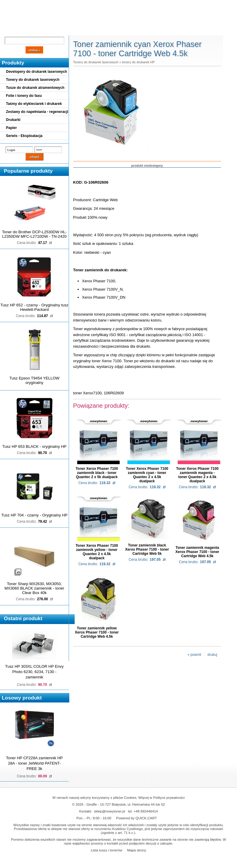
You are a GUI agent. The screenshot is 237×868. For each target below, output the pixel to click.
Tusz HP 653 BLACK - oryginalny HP (34, 446)
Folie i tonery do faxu (24, 96)
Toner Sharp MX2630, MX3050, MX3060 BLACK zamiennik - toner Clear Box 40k (34, 588)
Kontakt (101, 30)
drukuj (212, 655)
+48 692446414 (146, 811)
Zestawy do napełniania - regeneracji (37, 112)
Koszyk (161, 4)
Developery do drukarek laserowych (36, 72)
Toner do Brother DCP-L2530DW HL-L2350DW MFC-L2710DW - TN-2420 (34, 234)
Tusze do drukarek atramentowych (35, 88)
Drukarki (13, 120)
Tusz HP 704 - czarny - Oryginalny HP (34, 515)
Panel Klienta (72, 30)
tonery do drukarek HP (138, 62)
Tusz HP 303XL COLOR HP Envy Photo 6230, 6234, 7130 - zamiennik (34, 672)
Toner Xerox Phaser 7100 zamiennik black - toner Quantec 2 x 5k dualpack (97, 473)
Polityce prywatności (169, 797)
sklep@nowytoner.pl (110, 811)
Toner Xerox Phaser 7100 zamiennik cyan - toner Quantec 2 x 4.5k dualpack (147, 475)
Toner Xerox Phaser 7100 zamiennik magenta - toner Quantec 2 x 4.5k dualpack (197, 475)
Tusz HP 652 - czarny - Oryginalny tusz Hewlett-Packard (34, 307)
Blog (9, 30)
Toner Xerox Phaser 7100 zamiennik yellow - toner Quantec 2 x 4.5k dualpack (97, 552)
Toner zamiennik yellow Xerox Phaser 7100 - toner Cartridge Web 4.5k (97, 632)
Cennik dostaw (36, 30)
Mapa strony (136, 850)
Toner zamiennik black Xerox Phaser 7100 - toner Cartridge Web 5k (147, 549)
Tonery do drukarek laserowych (33, 80)
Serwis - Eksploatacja (24, 136)
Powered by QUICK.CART (137, 818)
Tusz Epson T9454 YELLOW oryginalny (34, 380)
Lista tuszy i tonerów (106, 850)
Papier (11, 128)
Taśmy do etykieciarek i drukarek (34, 104)
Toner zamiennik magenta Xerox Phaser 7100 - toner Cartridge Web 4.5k (197, 552)
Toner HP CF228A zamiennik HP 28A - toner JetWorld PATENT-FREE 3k (34, 763)
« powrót (194, 655)
